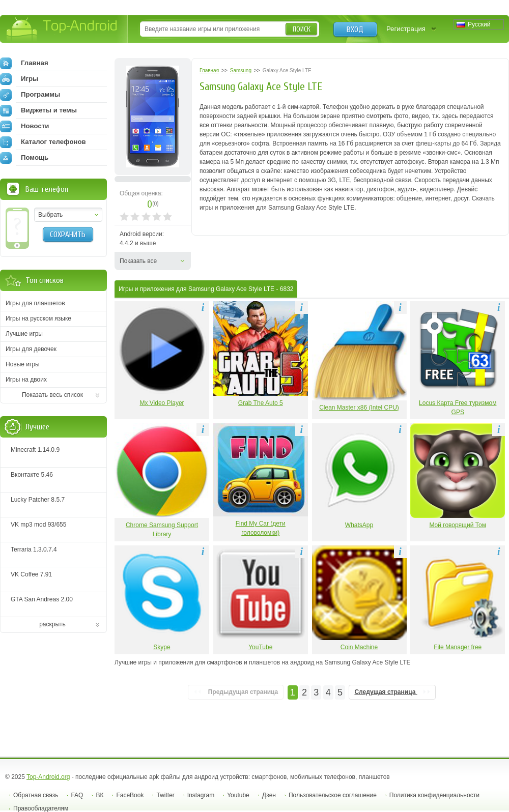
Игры (19, 79)
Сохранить (68, 235)
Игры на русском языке (38, 318)
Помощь (24, 158)
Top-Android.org (48, 777)
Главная (24, 63)
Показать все (138, 261)
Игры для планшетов (35, 303)
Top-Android (62, 30)
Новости (24, 126)
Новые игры (23, 364)
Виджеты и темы (38, 110)
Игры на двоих (26, 380)
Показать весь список (52, 395)
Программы (30, 95)
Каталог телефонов (43, 142)
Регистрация (406, 29)
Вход (355, 30)
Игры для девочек (31, 349)
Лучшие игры (24, 334)
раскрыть (52, 624)
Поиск (302, 29)
